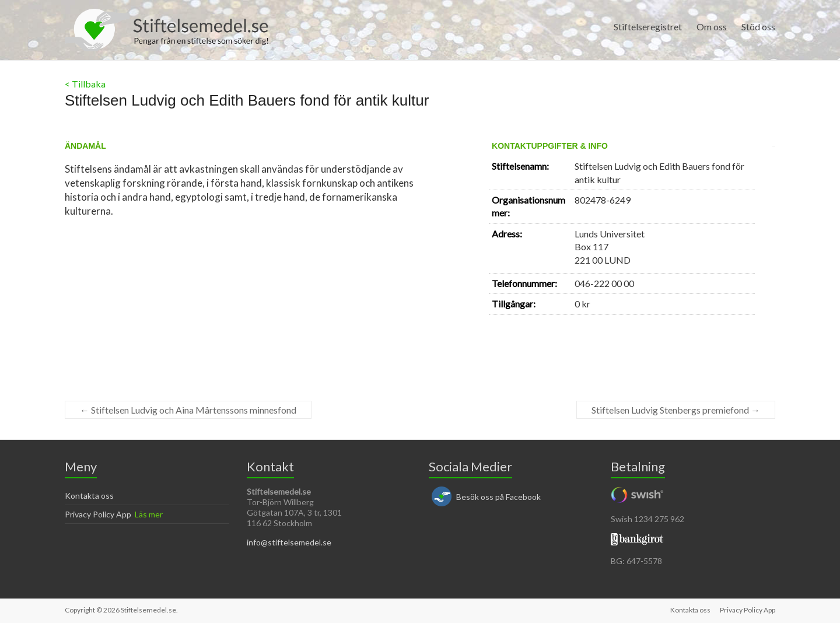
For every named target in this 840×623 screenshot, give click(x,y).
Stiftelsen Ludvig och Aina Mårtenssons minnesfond (188, 410)
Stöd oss (758, 27)
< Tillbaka (85, 84)
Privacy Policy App (98, 514)
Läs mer (149, 514)
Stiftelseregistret (648, 27)
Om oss (712, 27)
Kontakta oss (89, 496)
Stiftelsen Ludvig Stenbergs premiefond (676, 410)
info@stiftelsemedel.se (289, 542)
